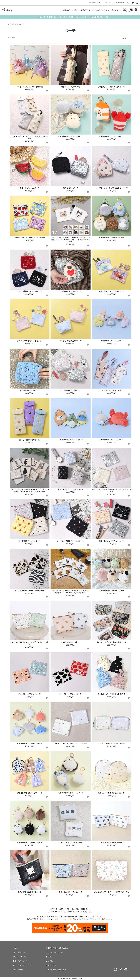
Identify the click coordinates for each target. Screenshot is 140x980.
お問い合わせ (115, 10)
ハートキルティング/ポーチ (71, 389)
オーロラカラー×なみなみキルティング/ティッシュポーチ (111, 489)
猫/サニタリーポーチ (71, 187)
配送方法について (19, 956)
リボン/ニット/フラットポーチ (30, 693)
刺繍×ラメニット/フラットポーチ (111, 540)
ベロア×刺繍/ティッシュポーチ (30, 290)
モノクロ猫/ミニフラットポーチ (29, 891)
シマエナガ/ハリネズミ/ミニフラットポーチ (71, 743)
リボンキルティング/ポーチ (29, 389)
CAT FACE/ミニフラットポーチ (70, 841)
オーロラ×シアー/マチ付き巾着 (30, 86)
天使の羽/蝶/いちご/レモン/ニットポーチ (30, 236)
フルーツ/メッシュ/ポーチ (30, 187)
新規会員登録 (119, 3)
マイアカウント (94, 3)
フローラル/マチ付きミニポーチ (71, 891)
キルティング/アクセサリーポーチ (71, 488)
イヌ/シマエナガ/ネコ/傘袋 (112, 389)
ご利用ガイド (84, 10)
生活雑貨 (16, 24)
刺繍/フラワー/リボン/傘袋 (70, 86)
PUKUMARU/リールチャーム (71, 290)
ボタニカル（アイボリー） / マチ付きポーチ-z (112, 891)
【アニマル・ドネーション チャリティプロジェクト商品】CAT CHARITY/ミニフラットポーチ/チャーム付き (71, 239)
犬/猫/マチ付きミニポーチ (71, 641)
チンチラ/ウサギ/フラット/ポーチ (30, 340)
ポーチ (22, 24)
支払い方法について (20, 951)
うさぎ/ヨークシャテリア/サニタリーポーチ (112, 187)
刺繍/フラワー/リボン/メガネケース (112, 86)
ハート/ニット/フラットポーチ (71, 693)
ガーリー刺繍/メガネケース (29, 439)
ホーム (9, 24)
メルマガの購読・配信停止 (56, 969)
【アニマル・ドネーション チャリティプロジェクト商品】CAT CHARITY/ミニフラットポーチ (29, 489)
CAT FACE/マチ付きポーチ (112, 841)
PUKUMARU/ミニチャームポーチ (71, 135)
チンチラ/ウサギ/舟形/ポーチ (70, 340)
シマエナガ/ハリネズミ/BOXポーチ (112, 743)
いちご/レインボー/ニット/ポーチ (112, 290)
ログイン (106, 3)
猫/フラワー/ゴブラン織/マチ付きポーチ (112, 641)
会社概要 (49, 956)
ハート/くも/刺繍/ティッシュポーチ (70, 540)
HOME (15, 947)
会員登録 (49, 960)
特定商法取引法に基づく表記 (57, 947)
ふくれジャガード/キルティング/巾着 (112, 693)
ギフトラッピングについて (99, 10)
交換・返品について (20, 960)
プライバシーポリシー (54, 951)
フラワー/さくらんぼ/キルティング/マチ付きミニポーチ (30, 642)
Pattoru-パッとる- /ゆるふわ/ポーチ (111, 792)
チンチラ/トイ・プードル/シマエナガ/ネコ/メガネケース (30, 136)
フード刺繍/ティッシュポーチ (29, 540)
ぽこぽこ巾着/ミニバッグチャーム (29, 792)
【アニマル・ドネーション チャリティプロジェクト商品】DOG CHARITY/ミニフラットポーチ (71, 591)
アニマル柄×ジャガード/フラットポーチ (30, 590)
